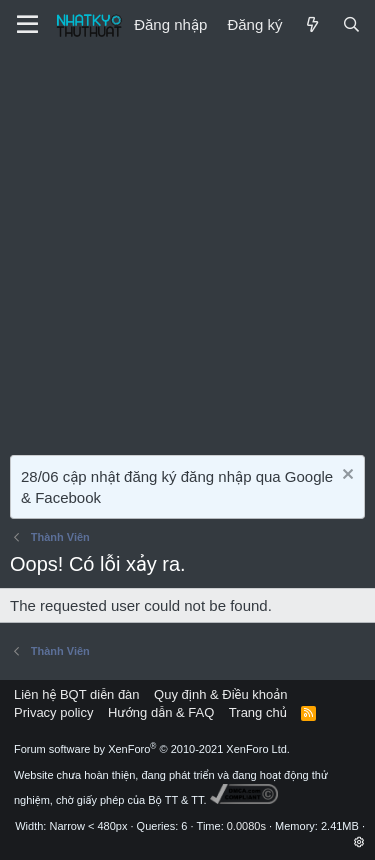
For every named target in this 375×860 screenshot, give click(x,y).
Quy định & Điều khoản (220, 694)
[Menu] (27, 25)
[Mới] (311, 24)
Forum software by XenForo (152, 749)
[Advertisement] (187, 247)
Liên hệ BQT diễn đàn (77, 694)
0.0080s (246, 826)
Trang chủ (258, 712)
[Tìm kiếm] (351, 24)
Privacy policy (53, 712)
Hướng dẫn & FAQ (161, 712)
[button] (359, 842)
